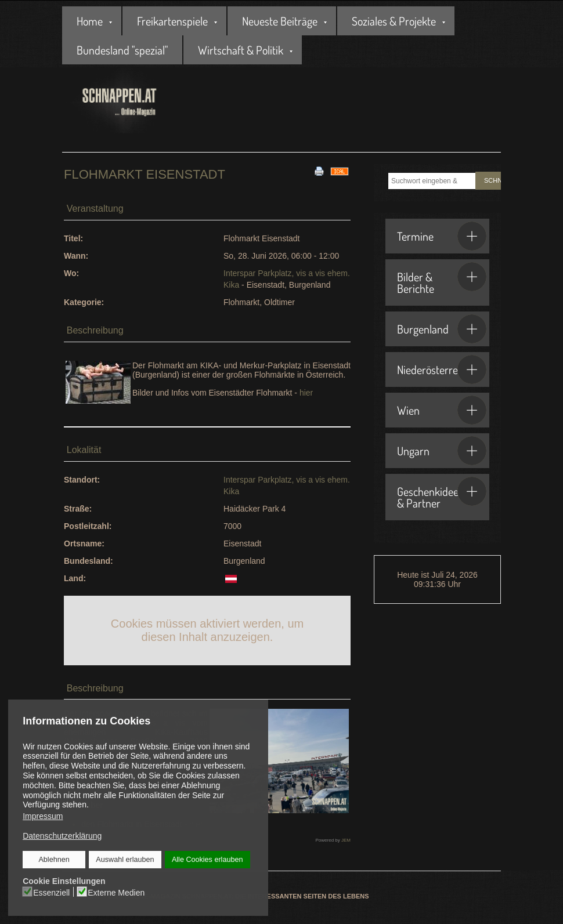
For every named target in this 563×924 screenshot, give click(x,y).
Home (90, 21)
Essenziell (52, 892)
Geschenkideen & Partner (442, 494)
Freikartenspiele (172, 21)
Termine (442, 236)
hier (306, 393)
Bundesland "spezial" (122, 50)
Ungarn (442, 451)
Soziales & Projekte (394, 21)
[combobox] (432, 181)
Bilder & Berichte (442, 279)
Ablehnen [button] (54, 860)
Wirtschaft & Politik (241, 50)
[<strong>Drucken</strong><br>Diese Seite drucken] (319, 171)
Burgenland (442, 329)
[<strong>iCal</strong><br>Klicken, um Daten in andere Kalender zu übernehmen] (340, 171)
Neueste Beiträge (280, 21)
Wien (442, 410)
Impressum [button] (43, 816)
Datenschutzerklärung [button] (62, 836)
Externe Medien (117, 892)
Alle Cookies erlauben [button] (207, 860)
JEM (346, 840)
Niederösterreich (442, 369)
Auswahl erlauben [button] (125, 860)
